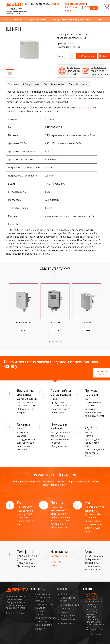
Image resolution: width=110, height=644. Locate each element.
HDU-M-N (55, 323)
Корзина (65, 594)
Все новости (97, 635)
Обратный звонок (75, 4)
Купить (23, 331)
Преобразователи (38, 19)
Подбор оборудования (68, 614)
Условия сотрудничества (44, 602)
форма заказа (84, 108)
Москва (55, 4)
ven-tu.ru (13, 613)
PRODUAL (18, 19)
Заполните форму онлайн (93, 512)
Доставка (66, 609)
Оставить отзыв (70, 605)
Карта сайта (67, 623)
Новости (40, 629)
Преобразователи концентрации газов (71, 19)
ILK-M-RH (87, 323)
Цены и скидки (44, 625)
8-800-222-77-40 (25, 516)
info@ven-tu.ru (73, 7)
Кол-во (60, 56)
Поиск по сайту (69, 619)
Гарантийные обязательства (43, 596)
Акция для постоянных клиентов (93, 596)
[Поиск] (104, 12)
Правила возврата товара (40, 611)
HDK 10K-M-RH (23, 323)
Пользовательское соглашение (46, 619)
